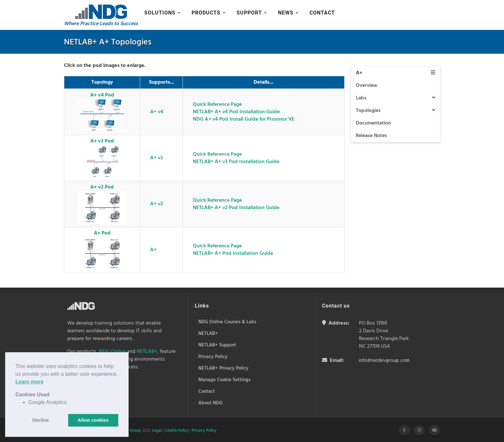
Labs (396, 98)
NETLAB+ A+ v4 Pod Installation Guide (236, 112)
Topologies (396, 111)
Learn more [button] (29, 382)
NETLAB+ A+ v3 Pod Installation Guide (236, 162)
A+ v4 (157, 112)
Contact (322, 13)
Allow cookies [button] (93, 420)
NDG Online (112, 352)
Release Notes (371, 136)
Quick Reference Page (217, 105)
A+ (153, 250)
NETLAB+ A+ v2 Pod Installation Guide (236, 208)
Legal (157, 431)
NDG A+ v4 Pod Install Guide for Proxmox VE (243, 119)
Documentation (373, 123)
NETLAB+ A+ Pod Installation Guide (233, 253)
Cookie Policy (177, 431)
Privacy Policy (204, 431)
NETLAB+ (147, 352)
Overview (367, 86)
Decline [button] (41, 420)
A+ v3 (157, 158)
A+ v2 (157, 204)
